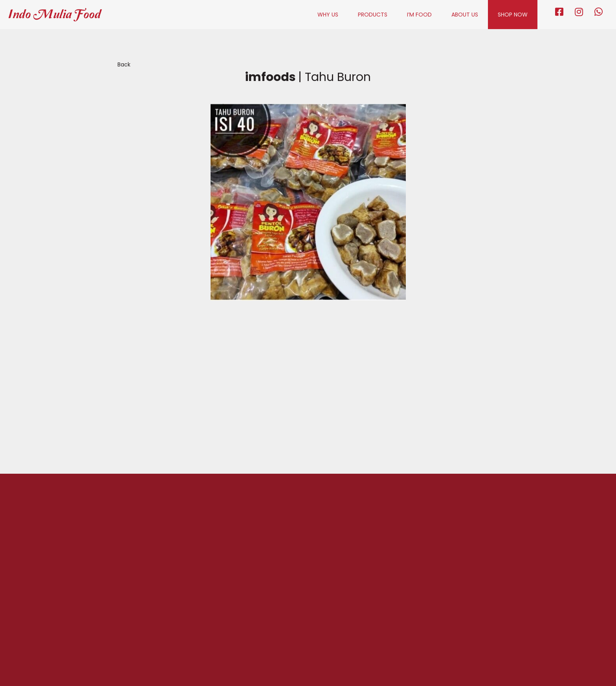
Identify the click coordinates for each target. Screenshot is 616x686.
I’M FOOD (419, 15)
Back (124, 64)
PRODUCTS (373, 15)
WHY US (328, 15)
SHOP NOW (513, 15)
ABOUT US (465, 15)
